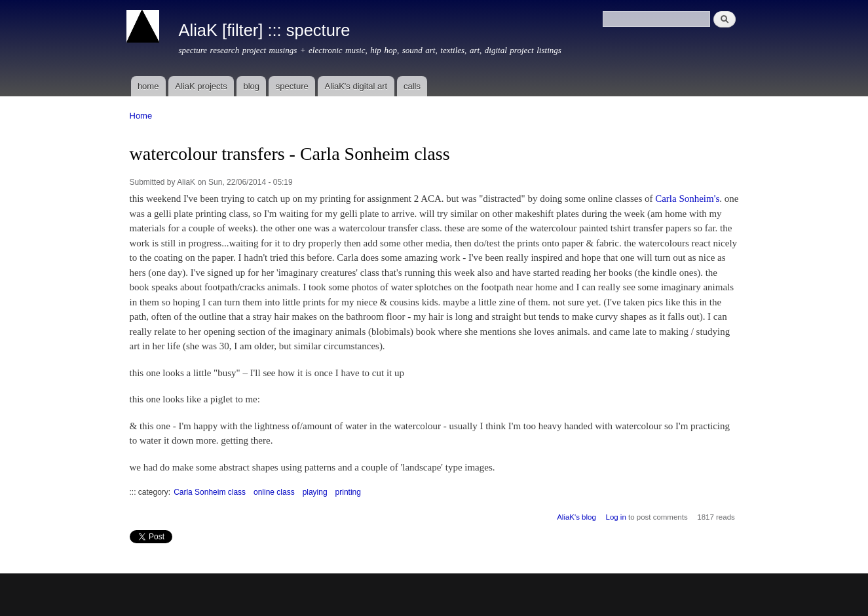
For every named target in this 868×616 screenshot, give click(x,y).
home (148, 86)
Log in (616, 517)
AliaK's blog (576, 517)
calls (412, 86)
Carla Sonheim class (210, 492)
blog (251, 86)
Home (141, 116)
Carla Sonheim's (687, 199)
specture (292, 86)
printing (348, 492)
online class (274, 492)
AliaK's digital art (356, 86)
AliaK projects (201, 86)
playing (315, 492)
